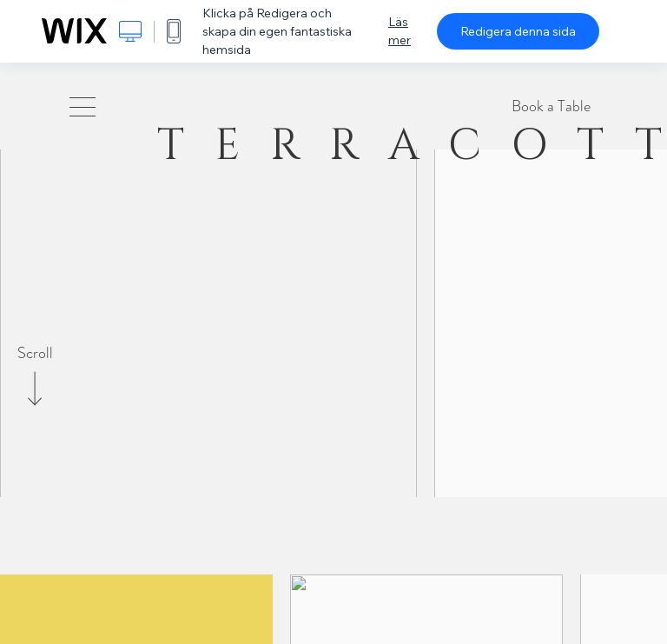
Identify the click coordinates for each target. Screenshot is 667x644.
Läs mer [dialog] (400, 31)
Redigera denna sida (518, 31)
